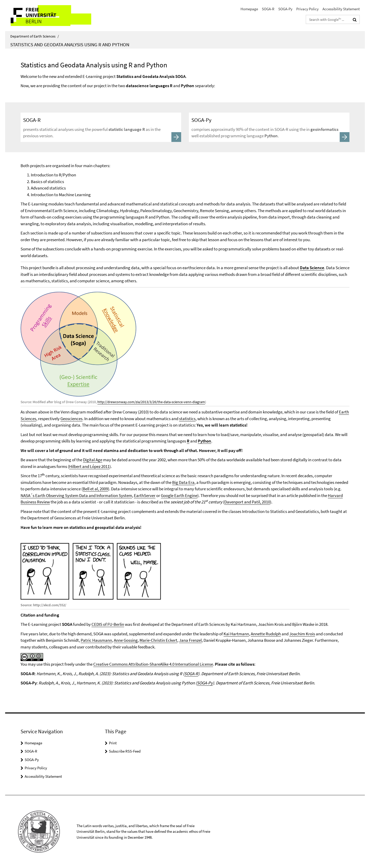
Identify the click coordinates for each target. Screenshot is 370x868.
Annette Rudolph (266, 634)
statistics (187, 419)
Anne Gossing (126, 640)
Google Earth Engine (179, 495)
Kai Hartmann (236, 634)
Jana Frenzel (190, 640)
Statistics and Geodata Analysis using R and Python (70, 44)
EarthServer (145, 495)
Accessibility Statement (341, 9)
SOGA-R (268, 9)
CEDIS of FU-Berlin (108, 624)
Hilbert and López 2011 (89, 466)
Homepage (249, 9)
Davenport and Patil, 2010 (247, 502)
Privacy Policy (307, 9)
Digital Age (93, 460)
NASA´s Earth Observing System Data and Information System (76, 495)
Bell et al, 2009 (95, 489)
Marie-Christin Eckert (158, 640)
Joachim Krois (302, 634)
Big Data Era (183, 482)
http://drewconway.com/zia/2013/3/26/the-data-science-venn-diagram (151, 402)
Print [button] (113, 743)
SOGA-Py (285, 9)
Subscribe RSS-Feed (125, 751)
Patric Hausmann (96, 640)
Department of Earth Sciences (35, 36)
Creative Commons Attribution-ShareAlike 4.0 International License (153, 664)
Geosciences (71, 419)
